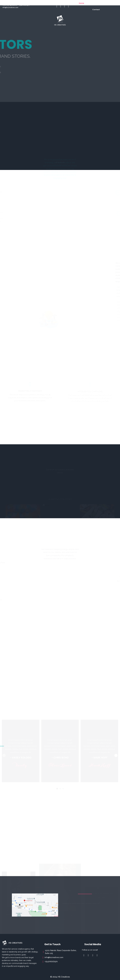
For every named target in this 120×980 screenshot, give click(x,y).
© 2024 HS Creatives (60, 977)
